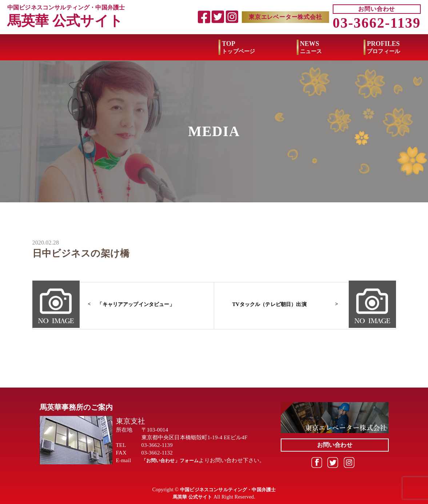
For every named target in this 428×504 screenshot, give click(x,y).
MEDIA (310, 48)
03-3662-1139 (377, 23)
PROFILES (172, 48)
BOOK (243, 48)
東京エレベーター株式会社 (285, 17)
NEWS (100, 48)
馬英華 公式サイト (67, 21)
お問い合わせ (377, 9)
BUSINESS (393, 48)
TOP (27, 48)
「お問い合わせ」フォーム (175, 460)
